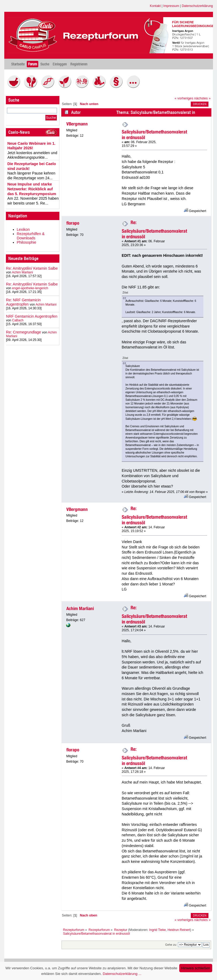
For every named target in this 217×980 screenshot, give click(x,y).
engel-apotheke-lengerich (30, 288)
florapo (73, 223)
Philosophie (27, 242)
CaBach (18, 320)
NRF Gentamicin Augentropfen (32, 316)
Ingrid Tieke (157, 930)
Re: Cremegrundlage (24, 332)
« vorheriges (184, 98)
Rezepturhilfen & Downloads (31, 236)
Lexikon (23, 229)
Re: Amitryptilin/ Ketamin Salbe (32, 268)
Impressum (171, 6)
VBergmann (77, 124)
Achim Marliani (22, 272)
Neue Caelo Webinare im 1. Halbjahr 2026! (32, 146)
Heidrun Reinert (179, 930)
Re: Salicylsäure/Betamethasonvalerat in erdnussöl (154, 229)
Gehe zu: (171, 945)
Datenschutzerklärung (197, 6)
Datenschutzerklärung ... (122, 974)
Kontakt (155, 6)
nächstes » (202, 98)
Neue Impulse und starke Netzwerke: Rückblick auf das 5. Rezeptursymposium (32, 189)
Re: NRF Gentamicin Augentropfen (24, 302)
